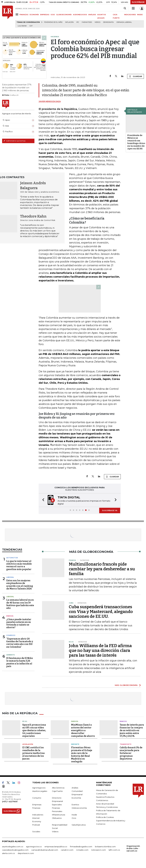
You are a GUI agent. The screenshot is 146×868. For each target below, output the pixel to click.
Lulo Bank (22, 26)
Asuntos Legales (40, 791)
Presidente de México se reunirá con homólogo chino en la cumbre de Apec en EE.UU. (136, 142)
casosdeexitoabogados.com (15, 850)
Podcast (36, 825)
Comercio (11, 635)
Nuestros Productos (105, 797)
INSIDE (140, 15)
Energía (10, 616)
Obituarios (57, 818)
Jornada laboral (124, 22)
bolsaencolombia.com (105, 847)
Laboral (10, 577)
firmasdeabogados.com (81, 847)
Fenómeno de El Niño (53, 22)
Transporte (126, 744)
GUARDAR (136, 76)
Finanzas (36, 808)
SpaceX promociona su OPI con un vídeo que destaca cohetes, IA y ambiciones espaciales (34, 730)
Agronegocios (39, 788)
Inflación (69, 22)
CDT (31, 26)
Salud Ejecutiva (79, 825)
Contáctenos (102, 800)
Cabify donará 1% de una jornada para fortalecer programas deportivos (131, 753)
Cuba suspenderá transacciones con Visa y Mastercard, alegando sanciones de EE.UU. (101, 612)
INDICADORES (130, 15)
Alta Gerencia (58, 788)
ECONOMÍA (34, 15)
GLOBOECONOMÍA (64, 15)
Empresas (37, 805)
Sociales (36, 832)
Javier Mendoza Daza (50, 101)
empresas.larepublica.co (56, 847)
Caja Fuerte (57, 791)
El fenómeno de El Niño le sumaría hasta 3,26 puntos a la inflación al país (20, 662)
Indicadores (38, 815)
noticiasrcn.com (99, 850)
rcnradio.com (82, 850)
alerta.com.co (9, 853)
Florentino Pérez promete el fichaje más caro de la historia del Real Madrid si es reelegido (82, 755)
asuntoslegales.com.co (13, 847)
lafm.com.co (114, 850)
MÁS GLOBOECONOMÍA (126, 685)
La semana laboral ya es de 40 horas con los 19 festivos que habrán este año (20, 604)
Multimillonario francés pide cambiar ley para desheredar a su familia (102, 569)
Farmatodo (87, 22)
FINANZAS (24, 15)
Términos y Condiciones (107, 807)
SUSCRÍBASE (138, 2)
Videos (55, 832)
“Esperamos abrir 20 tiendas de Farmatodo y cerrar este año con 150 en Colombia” (20, 643)
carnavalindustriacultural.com (45, 850)
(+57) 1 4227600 (10, 801)
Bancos (123, 721)
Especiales (57, 805)
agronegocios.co (34, 847)
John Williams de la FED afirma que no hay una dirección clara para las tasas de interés (100, 650)
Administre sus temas (14, 141)
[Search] (125, 8)
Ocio (74, 818)
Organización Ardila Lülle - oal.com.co (133, 848)
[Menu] (17, 14)
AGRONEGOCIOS (80, 15)
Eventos (75, 805)
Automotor (12, 558)
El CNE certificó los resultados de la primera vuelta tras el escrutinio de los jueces (34, 753)
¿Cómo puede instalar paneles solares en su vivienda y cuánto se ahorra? (19, 623)
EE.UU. (25, 721)
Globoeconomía (79, 808)
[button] (42, 500)
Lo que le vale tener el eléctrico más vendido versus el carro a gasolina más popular (19, 565)
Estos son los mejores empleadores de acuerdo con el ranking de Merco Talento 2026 (20, 585)
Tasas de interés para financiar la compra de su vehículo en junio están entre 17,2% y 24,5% (132, 730)
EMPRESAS (45, 15)
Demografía (108, 22)
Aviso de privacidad (105, 804)
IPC (78, 22)
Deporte (75, 744)
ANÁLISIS (92, 15)
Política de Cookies (105, 817)
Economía (76, 798)
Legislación (28, 744)
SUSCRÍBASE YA (110, 510)
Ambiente (11, 655)
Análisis (75, 788)
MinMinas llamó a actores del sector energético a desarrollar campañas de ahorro (83, 730)
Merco (98, 22)
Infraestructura (59, 815)
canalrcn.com (67, 850)
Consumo (37, 798)
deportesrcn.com (26, 853)
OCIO (53, 15)
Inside (74, 815)
